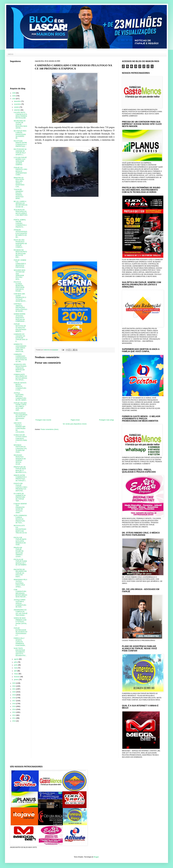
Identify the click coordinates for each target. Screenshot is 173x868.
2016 (14, 704)
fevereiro (17, 677)
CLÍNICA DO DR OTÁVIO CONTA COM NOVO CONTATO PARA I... (20, 439)
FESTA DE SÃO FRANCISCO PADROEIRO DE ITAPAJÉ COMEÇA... (20, 244)
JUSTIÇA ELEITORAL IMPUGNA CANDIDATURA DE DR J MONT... (20, 397)
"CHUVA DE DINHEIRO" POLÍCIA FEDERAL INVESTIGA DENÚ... (19, 194)
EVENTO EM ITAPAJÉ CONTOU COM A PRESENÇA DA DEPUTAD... (20, 487)
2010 (14, 721)
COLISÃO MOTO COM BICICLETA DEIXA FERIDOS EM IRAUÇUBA (20, 115)
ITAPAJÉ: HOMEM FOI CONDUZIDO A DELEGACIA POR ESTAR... (20, 264)
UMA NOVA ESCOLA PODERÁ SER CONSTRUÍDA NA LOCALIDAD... (20, 428)
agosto (16, 659)
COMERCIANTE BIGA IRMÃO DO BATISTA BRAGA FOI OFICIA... (20, 377)
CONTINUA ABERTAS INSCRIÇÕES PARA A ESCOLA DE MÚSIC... (20, 308)
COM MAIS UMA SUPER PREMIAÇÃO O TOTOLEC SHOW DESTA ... (20, 297)
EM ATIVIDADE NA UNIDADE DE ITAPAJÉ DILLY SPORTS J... (20, 152)
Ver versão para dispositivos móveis (75, 424)
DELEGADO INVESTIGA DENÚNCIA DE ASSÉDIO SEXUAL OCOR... (20, 460)
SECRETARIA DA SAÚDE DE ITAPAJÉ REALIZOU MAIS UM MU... (20, 124)
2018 (14, 698)
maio (16, 668)
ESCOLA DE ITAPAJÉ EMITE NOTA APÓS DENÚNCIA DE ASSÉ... (20, 541)
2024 (14, 99)
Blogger (96, 857)
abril (16, 671)
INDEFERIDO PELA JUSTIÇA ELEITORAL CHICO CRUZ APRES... (20, 583)
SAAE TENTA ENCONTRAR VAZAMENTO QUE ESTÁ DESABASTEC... (20, 652)
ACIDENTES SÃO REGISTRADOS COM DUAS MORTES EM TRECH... (20, 368)
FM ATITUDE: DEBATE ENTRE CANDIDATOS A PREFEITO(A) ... (20, 144)
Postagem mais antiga (106, 420)
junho (16, 665)
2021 (14, 689)
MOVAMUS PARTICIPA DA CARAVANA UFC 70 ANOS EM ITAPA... (20, 449)
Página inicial (75, 420)
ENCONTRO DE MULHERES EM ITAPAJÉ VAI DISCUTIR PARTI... (20, 573)
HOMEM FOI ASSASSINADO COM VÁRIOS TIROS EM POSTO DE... (20, 348)
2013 (14, 712)
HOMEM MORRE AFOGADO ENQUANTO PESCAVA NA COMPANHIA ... (20, 318)
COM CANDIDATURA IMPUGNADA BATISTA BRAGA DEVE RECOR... (20, 593)
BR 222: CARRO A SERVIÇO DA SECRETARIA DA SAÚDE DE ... (20, 204)
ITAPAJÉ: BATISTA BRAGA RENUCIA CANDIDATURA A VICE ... (20, 386)
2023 (14, 683)
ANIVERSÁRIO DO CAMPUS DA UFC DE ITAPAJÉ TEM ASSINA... (21, 613)
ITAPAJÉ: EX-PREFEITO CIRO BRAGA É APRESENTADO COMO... (20, 171)
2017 (14, 701)
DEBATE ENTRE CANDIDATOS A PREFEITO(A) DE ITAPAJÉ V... (20, 478)
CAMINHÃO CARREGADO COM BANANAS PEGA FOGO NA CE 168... (20, 358)
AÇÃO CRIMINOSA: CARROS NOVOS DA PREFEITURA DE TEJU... (20, 519)
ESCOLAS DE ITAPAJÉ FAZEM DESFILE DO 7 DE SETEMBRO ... (20, 563)
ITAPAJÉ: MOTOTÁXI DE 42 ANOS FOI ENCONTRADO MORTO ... (20, 328)
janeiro (16, 680)
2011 (14, 718)
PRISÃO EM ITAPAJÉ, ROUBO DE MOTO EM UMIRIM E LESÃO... (19, 552)
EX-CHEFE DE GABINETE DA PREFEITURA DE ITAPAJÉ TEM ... (20, 497)
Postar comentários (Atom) (50, 429)
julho (16, 662)
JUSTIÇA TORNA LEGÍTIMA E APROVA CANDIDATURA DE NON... (20, 603)
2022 (14, 686)
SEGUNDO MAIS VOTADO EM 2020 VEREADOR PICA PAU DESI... (19, 275)
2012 (14, 715)
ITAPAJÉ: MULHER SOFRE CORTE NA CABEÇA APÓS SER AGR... (20, 407)
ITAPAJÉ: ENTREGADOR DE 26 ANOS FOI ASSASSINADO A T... (20, 632)
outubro (17, 107)
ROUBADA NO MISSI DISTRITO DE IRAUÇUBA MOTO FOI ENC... (20, 254)
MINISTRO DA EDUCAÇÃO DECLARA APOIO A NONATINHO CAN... (19, 182)
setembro (17, 110)
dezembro (18, 101)
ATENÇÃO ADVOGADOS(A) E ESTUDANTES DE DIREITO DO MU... (20, 233)
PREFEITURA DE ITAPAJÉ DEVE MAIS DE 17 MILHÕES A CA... (20, 470)
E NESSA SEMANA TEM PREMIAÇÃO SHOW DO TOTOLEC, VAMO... (20, 508)
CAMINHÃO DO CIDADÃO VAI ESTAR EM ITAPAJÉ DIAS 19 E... (21, 338)
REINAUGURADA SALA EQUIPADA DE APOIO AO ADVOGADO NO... (20, 417)
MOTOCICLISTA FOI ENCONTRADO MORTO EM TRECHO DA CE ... (20, 530)
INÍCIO (11, 54)
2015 (14, 706)
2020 (14, 692)
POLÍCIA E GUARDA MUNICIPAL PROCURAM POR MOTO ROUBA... (19, 287)
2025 (14, 96)
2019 (14, 695)
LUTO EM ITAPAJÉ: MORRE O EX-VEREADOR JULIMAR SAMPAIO (20, 161)
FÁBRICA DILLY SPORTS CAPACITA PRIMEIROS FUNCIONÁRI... (20, 642)
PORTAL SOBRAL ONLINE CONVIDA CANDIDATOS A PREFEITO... (20, 223)
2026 (14, 93)
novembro (18, 104)
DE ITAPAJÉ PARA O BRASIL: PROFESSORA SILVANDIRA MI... (20, 135)
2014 (14, 709)
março (16, 674)
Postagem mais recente (43, 420)
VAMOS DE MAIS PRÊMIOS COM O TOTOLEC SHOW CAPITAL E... (20, 622)
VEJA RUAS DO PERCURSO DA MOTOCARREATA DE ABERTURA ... (20, 213)
